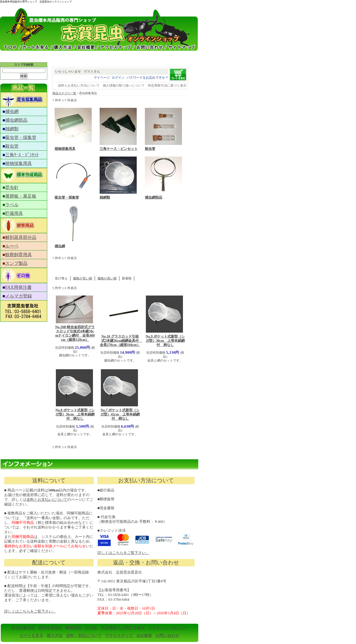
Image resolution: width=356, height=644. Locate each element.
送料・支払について (84, 635)
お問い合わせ (167, 635)
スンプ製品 (16, 263)
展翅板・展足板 (21, 196)
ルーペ (12, 246)
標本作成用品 (50, 628)
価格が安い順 (83, 278)
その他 (91, 628)
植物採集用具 (19, 163)
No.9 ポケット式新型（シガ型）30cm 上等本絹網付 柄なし (165, 341)
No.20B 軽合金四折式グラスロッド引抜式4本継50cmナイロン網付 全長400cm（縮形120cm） (75, 333)
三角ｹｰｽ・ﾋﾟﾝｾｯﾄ (22, 155)
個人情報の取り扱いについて (124, 85)
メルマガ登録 (19, 296)
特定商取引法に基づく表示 (167, 85)
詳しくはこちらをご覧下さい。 (123, 553)
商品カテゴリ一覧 (64, 93)
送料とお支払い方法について (79, 85)
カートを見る (31, 635)
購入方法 (55, 635)
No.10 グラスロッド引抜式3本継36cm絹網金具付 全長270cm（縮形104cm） (121, 341)
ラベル (12, 205)
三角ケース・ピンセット (119, 149)
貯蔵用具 (14, 213)
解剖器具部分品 (21, 237)
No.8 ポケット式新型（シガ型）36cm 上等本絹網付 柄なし (75, 414)
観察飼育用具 (19, 255)
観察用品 (74, 628)
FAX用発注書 (18, 287)
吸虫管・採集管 (21, 138)
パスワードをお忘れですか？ (147, 78)
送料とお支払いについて (47, 500)
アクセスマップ (119, 635)
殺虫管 (12, 146)
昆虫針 (12, 187)
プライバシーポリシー (168, 628)
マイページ (102, 78)
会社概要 (144, 635)
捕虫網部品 (16, 120)
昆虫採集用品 (23, 628)
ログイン (118, 78)
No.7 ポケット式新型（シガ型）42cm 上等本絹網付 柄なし (120, 414)
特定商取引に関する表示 (123, 628)
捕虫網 (12, 112)
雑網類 (12, 129)
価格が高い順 (107, 278)
